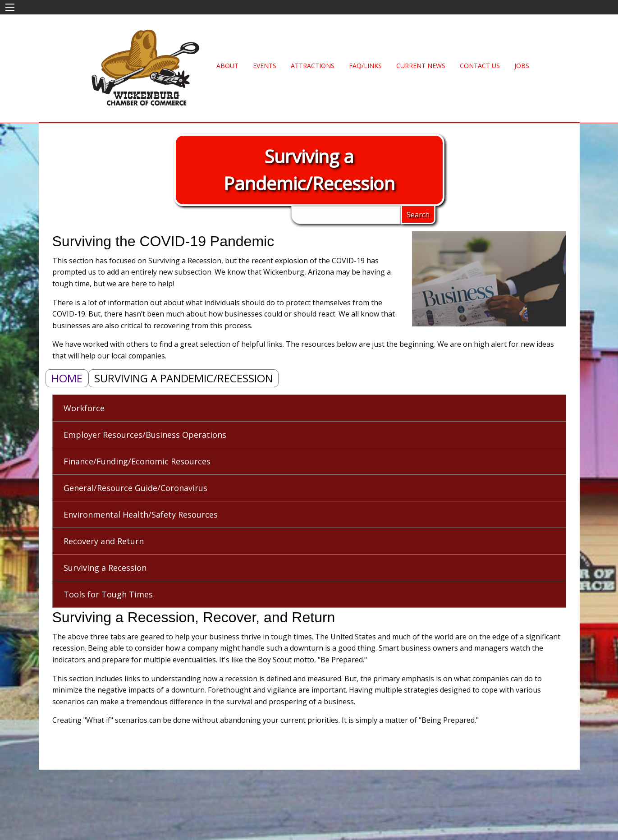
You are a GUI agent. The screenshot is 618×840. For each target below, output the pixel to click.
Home (67, 378)
